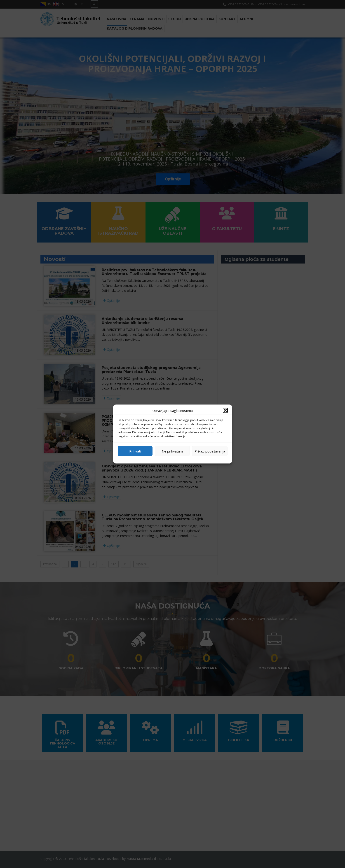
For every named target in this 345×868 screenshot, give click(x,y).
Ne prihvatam (172, 451)
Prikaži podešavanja (210, 451)
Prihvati (135, 451)
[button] (225, 411)
